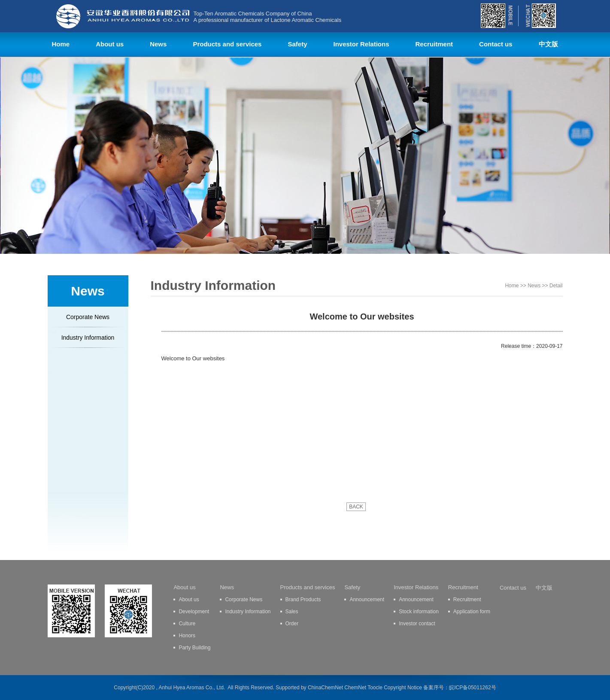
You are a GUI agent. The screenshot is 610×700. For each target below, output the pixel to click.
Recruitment (434, 44)
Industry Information (88, 338)
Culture (187, 624)
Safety (297, 44)
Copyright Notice (403, 688)
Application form (472, 612)
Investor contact (417, 624)
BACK (356, 507)
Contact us (496, 44)
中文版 (548, 44)
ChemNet (355, 688)
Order (292, 624)
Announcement (367, 600)
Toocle (375, 688)
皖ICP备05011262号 (472, 688)
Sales (292, 612)
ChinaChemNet (325, 688)
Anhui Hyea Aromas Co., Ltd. (192, 688)
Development (194, 612)
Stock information (419, 612)
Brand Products (303, 600)
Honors (187, 636)
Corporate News (88, 317)
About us (110, 44)
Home (61, 44)
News (158, 44)
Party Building (194, 648)
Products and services (227, 44)
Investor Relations (361, 44)
